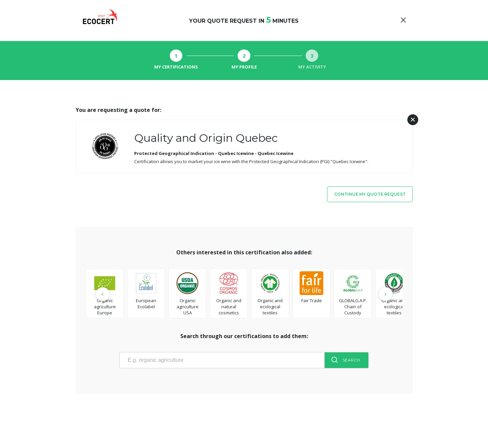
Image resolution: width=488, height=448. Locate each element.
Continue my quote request (370, 194)
